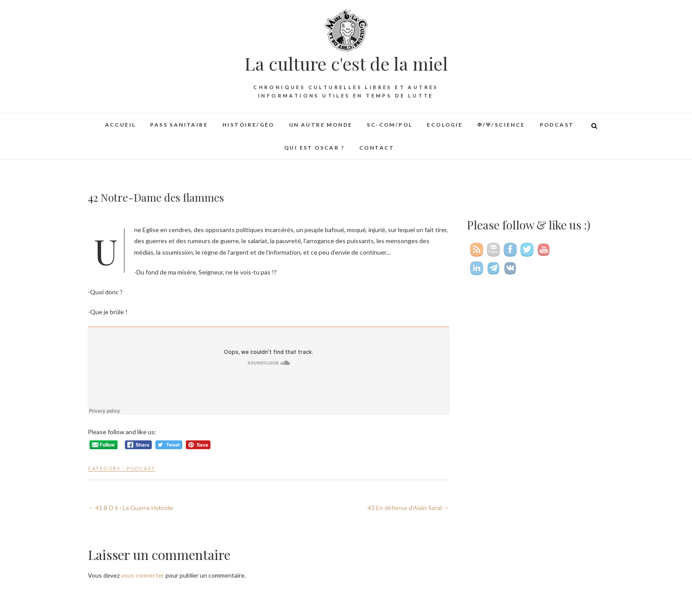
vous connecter (143, 575)
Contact (377, 148)
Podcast (557, 125)
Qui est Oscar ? (314, 148)
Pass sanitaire (179, 125)
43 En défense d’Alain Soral (408, 508)
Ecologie (445, 125)
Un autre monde (321, 125)
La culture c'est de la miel (346, 64)
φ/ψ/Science (501, 125)
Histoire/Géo (248, 125)
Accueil (120, 125)
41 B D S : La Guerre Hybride (130, 508)
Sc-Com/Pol (389, 125)
